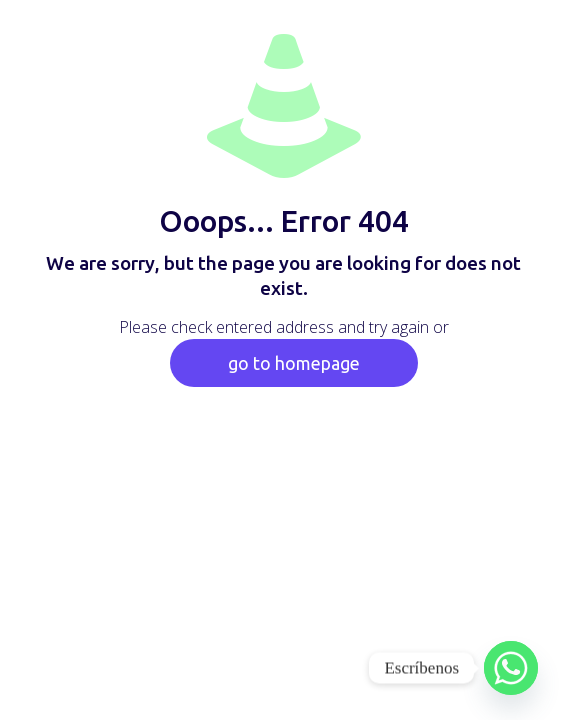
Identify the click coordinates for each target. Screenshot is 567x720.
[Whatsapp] (511, 668)
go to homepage (294, 363)
